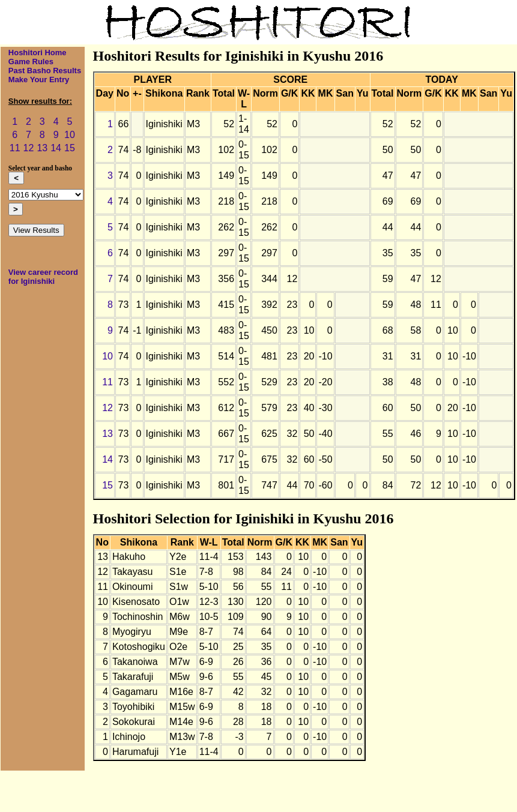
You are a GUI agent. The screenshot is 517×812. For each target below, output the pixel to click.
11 (15, 148)
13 (42, 148)
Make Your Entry (39, 80)
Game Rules (31, 62)
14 (56, 148)
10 (70, 135)
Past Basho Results (45, 71)
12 (29, 148)
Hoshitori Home (38, 53)
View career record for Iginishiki (43, 277)
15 (70, 148)
